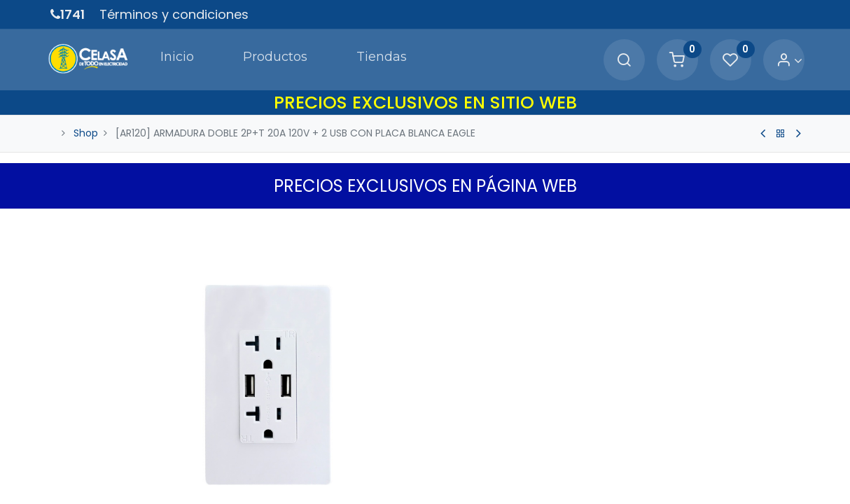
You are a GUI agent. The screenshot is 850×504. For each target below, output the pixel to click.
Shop (86, 132)
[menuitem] (171, 59)
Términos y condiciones (174, 14)
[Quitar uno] (451, 473)
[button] (791, 222)
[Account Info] (786, 60)
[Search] (620, 60)
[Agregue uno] (511, 473)
